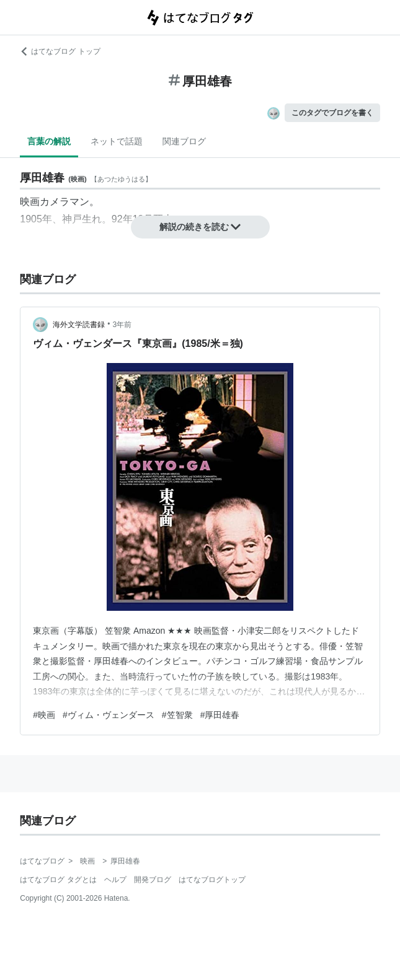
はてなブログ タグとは (58, 880)
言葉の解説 (49, 141)
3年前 (122, 325)
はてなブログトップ (212, 880)
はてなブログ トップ (60, 51)
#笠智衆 (177, 715)
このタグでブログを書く (332, 113)
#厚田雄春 (220, 715)
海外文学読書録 (79, 325)
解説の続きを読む (200, 227)
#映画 (44, 715)
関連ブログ (184, 141)
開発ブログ (153, 880)
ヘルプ (115, 880)
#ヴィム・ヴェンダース (109, 715)
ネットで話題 (117, 141)
